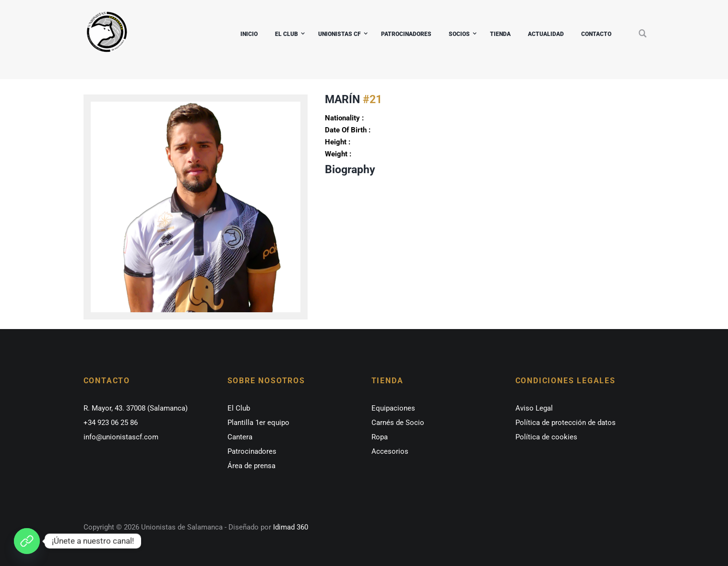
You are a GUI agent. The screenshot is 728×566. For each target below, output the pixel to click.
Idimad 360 (290, 527)
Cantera (240, 437)
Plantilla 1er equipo (258, 423)
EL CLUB (286, 34)
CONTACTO (596, 34)
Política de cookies (546, 437)
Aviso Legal (534, 408)
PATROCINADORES (406, 34)
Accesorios (390, 451)
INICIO (249, 34)
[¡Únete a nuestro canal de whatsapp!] (27, 541)
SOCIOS (459, 34)
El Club (239, 408)
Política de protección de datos (566, 423)
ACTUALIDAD (546, 34)
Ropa (380, 437)
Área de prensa (251, 466)
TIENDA (500, 34)
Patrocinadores (252, 451)
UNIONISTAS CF (340, 34)
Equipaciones (393, 408)
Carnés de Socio (398, 423)
